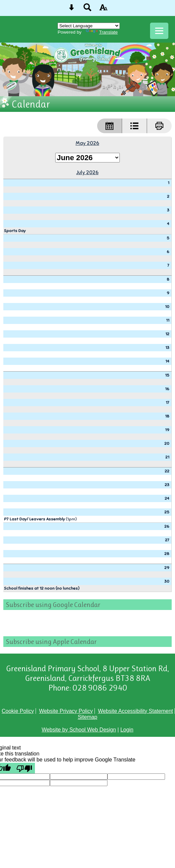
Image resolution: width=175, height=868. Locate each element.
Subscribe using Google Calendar (53, 605)
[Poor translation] (24, 768)
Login (127, 730)
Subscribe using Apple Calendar (51, 642)
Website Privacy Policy (66, 711)
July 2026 (87, 172)
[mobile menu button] (159, 31)
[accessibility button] (103, 9)
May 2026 (87, 143)
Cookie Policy (18, 711)
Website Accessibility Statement (135, 711)
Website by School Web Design (79, 730)
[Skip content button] (72, 9)
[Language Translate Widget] (89, 26)
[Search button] (87, 9)
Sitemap (88, 717)
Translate (102, 32)
